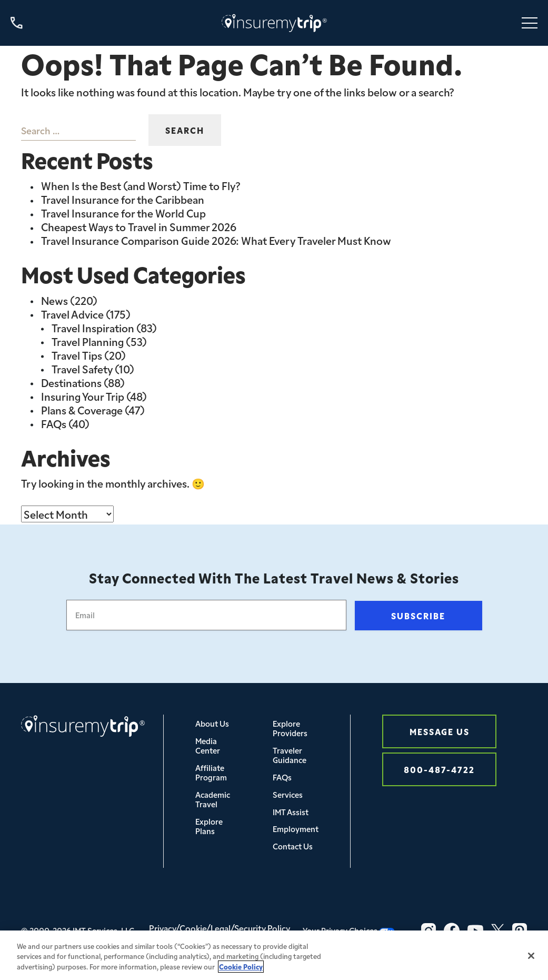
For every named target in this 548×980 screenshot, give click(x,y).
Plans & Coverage (82, 410)
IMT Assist (291, 812)
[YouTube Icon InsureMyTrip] (475, 930)
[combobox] (78, 130)
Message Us (440, 731)
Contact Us (293, 846)
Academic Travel (213, 799)
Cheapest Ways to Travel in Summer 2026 (139, 226)
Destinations (71, 382)
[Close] (531, 965)
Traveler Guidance (290, 755)
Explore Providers (290, 728)
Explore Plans (209, 826)
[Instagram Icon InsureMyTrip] (429, 930)
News (54, 300)
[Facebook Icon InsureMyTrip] (452, 930)
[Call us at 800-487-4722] (17, 23)
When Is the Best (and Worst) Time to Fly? (141, 185)
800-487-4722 (439, 769)
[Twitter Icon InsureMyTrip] (498, 930)
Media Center (208, 745)
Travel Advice (72, 314)
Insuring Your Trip (83, 396)
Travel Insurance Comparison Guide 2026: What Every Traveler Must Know (216, 240)
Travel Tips (77, 355)
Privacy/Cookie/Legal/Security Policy (220, 928)
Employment (296, 829)
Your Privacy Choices (349, 930)
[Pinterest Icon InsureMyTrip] (520, 930)
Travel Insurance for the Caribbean (123, 199)
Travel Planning (88, 341)
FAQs (54, 423)
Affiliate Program (211, 772)
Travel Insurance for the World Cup (123, 213)
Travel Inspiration (93, 328)
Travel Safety (82, 369)
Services (288, 794)
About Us (212, 723)
